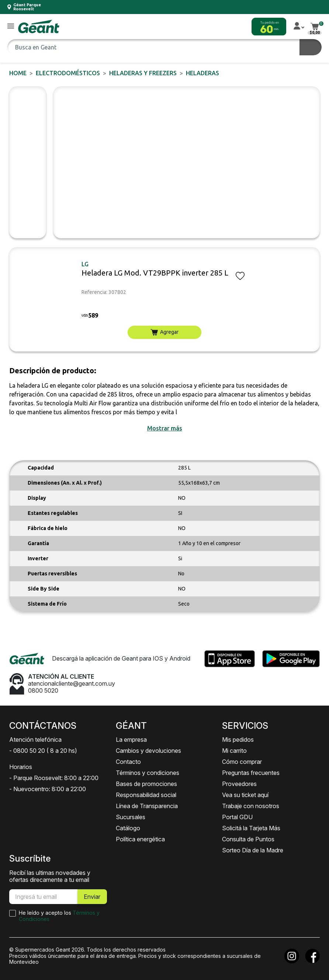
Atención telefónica (35, 740)
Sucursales (131, 817)
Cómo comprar (242, 762)
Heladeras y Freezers (143, 73)
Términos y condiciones (148, 773)
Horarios (21, 767)
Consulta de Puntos (248, 839)
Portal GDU (237, 817)
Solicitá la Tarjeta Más (251, 828)
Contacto (128, 762)
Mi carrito (234, 751)
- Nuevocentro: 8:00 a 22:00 (48, 789)
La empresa (131, 740)
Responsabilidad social (146, 795)
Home (18, 73)
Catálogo (128, 828)
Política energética (140, 839)
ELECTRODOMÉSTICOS (68, 73)
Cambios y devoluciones (148, 751)
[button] (11, 26)
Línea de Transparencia (147, 806)
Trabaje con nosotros (251, 806)
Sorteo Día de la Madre (253, 850)
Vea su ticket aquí (245, 795)
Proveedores (239, 784)
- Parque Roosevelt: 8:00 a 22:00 (54, 778)
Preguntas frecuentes (251, 773)
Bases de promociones (146, 784)
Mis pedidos (238, 740)
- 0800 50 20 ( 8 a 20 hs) (43, 751)
